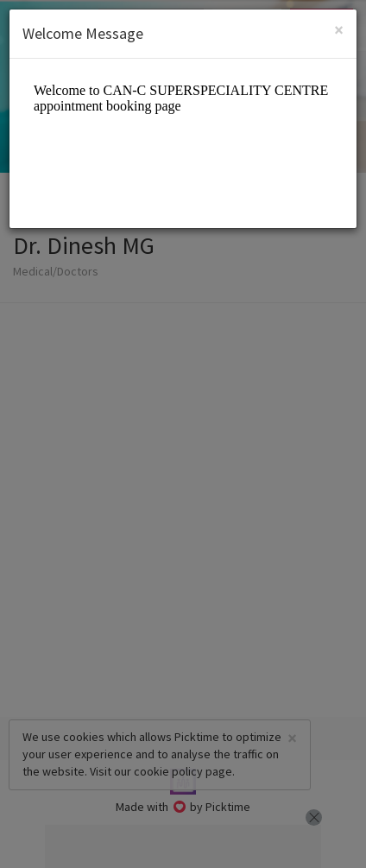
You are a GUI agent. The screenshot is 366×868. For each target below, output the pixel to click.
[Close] (339, 30)
